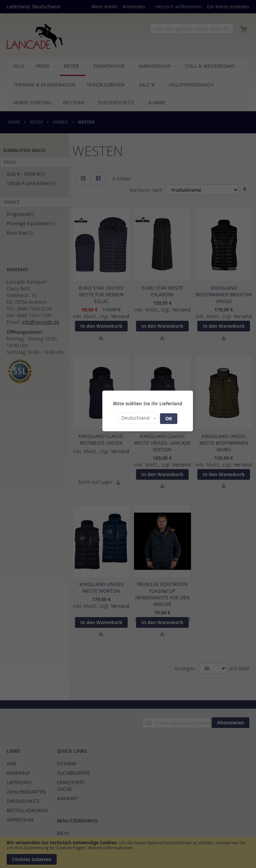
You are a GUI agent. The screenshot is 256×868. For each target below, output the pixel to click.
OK (169, 418)
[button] (138, 418)
